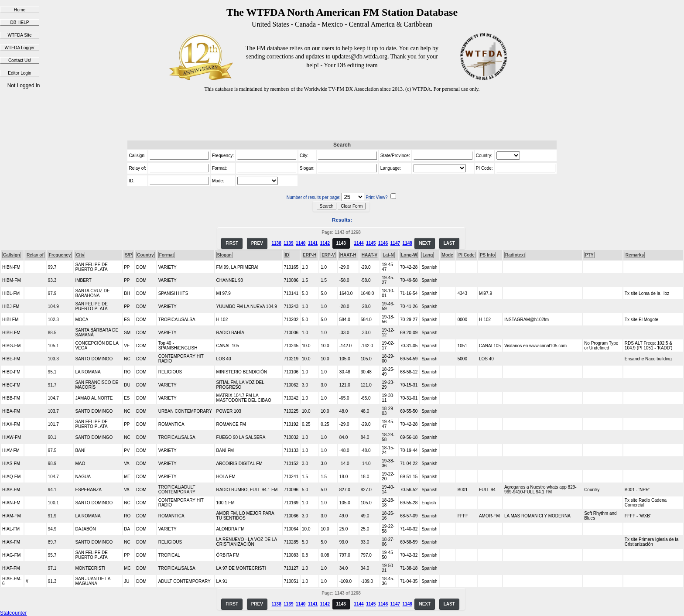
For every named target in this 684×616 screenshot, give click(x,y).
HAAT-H (348, 255)
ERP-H (310, 255)
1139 (288, 243)
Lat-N (388, 255)
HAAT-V (369, 255)
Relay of (35, 255)
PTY (589, 255)
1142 (325, 243)
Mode (448, 255)
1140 (301, 243)
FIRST (232, 243)
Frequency (60, 255)
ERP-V (328, 255)
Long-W (409, 255)
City (80, 255)
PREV (257, 243)
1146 (383, 243)
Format (167, 255)
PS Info (487, 255)
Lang (427, 255)
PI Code (467, 255)
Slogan (224, 255)
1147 (395, 243)
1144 (359, 243)
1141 (313, 243)
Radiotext (515, 255)
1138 (276, 243)
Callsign (12, 255)
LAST (449, 243)
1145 (371, 243)
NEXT (425, 243)
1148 (407, 243)
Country (145, 255)
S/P (128, 255)
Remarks (635, 255)
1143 (341, 243)
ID (287, 255)
